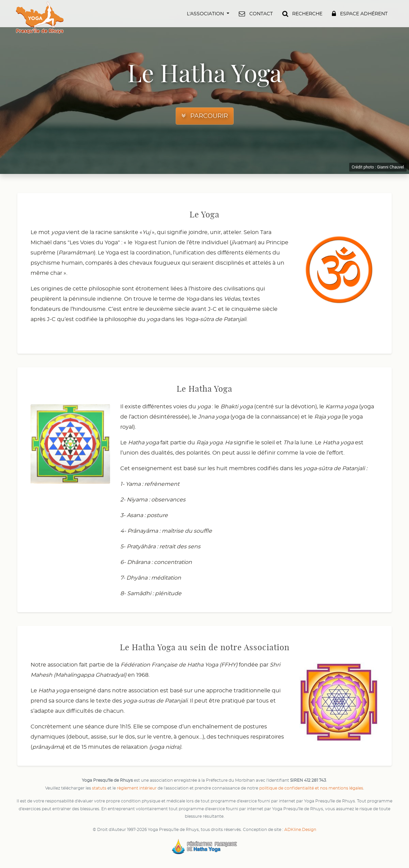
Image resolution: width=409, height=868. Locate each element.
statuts (99, 788)
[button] (209, 14)
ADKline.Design (300, 829)
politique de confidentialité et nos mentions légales (311, 788)
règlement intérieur (137, 788)
